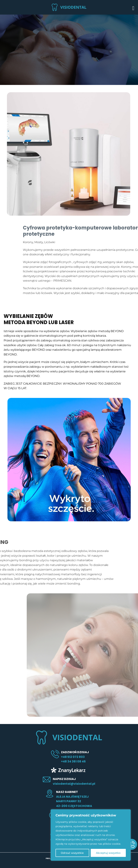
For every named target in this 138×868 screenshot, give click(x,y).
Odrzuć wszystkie (72, 853)
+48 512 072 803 (73, 757)
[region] (91, 835)
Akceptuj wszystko (108, 853)
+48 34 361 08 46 (73, 761)
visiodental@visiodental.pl (74, 784)
